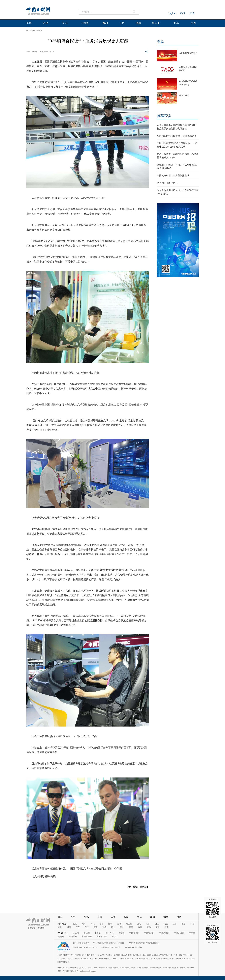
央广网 (192, 933)
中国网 (98, 933)
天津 (84, 924)
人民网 (76, 933)
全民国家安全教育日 (188, 53)
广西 (87, 927)
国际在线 (109, 933)
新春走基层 (184, 95)
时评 (73, 917)
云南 (131, 927)
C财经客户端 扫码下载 (213, 908)
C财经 (85, 23)
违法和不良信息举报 (81, 943)
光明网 (61, 936)
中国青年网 (134, 933)
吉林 (119, 924)
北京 (75, 924)
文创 (193, 23)
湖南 (69, 927)
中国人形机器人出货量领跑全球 (173, 176)
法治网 (115, 936)
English (172, 13)
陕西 (149, 927)
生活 (113, 917)
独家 (166, 917)
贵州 (122, 927)
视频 (105, 23)
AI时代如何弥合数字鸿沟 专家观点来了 (177, 136)
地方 (177, 23)
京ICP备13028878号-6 (133, 947)
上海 (139, 924)
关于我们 (31, 928)
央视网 (121, 933)
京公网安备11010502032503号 (85, 947)
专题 (160, 42)
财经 (100, 917)
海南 (95, 927)
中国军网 (73, 936)
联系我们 (41, 928)
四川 (113, 927)
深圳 (167, 927)
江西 (175, 924)
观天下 (156, 23)
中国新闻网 (87, 936)
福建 (166, 924)
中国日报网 (31, 30)
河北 (93, 924)
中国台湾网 (164, 933)
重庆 (104, 927)
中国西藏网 (179, 933)
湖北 (60, 927)
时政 (45, 23)
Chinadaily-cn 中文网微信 (213, 934)
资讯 (65, 23)
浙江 (157, 924)
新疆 (158, 927)
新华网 (87, 933)
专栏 (122, 23)
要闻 (39, 30)
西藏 (140, 927)
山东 (184, 924)
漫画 (138, 23)
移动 (183, 13)
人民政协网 (102, 936)
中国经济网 (149, 933)
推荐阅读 (164, 116)
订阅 (192, 13)
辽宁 (110, 924)
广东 (78, 927)
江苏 (148, 924)
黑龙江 (129, 924)
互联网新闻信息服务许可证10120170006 (109, 943)
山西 (101, 924)
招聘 (179, 917)
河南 (192, 924)
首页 (29, 23)
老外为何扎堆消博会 (167, 183)
